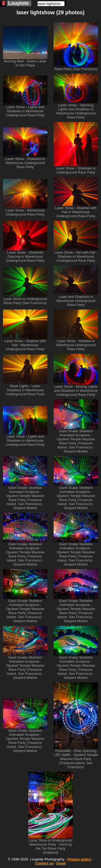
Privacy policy (79, 859)
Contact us (44, 863)
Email (61, 863)
